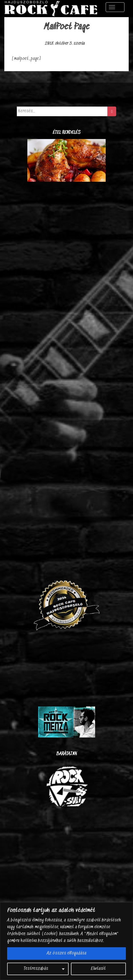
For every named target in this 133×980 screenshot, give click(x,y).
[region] (66, 941)
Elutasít (98, 969)
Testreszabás (36, 969)
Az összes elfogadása (66, 953)
